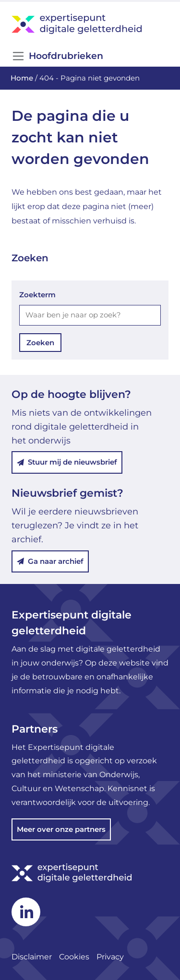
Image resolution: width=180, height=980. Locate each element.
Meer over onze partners (61, 829)
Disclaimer (32, 957)
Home (22, 78)
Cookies (74, 957)
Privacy (110, 957)
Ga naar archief (50, 561)
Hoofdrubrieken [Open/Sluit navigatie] (57, 56)
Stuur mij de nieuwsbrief (67, 462)
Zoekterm (37, 295)
